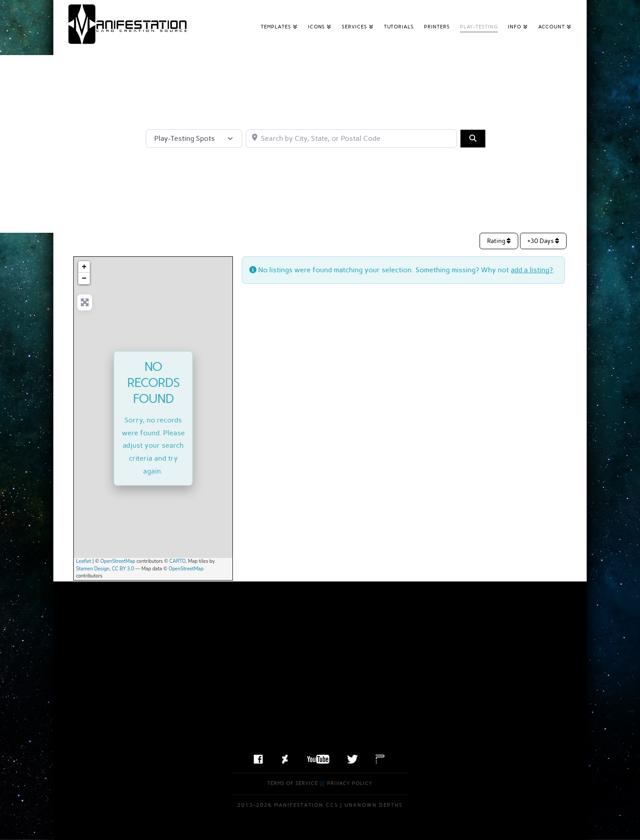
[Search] (473, 139)
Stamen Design (93, 569)
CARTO (178, 561)
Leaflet (84, 561)
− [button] (84, 279)
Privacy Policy (350, 783)
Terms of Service (293, 783)
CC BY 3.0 (123, 569)
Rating (499, 241)
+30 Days (543, 241)
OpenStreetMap (118, 561)
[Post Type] (194, 139)
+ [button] (84, 267)
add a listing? (532, 270)
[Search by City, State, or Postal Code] (351, 139)
